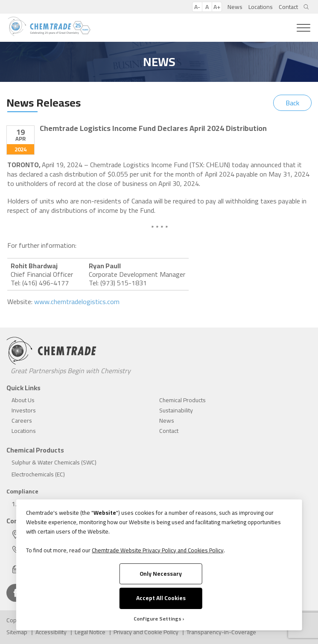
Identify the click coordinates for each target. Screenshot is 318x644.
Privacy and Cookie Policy (146, 632)
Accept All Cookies (161, 598)
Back (292, 103)
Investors (24, 410)
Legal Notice (90, 632)
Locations (261, 7)
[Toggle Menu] (303, 28)
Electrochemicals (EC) (38, 474)
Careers (22, 421)
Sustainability (176, 410)
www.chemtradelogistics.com (77, 302)
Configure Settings (158, 619)
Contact (288, 7)
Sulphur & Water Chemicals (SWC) (54, 462)
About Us (23, 400)
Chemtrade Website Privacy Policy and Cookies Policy (158, 550)
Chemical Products (182, 400)
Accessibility (51, 632)
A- (197, 7)
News (235, 7)
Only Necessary (161, 574)
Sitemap (17, 632)
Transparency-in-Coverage (221, 632)
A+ (217, 7)
